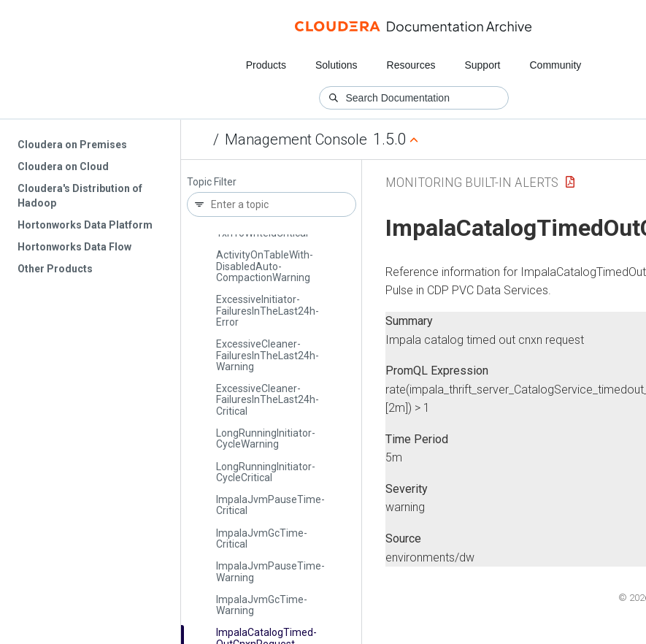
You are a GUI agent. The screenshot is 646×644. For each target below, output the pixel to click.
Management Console (296, 139)
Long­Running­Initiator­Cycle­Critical (266, 472)
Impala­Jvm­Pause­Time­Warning (270, 571)
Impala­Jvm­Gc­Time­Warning (262, 605)
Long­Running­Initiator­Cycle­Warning (266, 438)
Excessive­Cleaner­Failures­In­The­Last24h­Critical (268, 400)
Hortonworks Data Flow (74, 247)
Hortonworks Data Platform (85, 225)
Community (556, 65)
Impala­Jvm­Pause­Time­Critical (270, 505)
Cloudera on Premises (72, 145)
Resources (411, 65)
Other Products (55, 269)
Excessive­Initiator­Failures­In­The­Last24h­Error (268, 311)
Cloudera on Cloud (63, 166)
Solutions (337, 65)
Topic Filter (212, 182)
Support (482, 65)
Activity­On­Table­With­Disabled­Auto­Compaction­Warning (265, 266)
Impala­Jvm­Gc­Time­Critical (262, 538)
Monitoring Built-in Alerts (472, 182)
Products (266, 65)
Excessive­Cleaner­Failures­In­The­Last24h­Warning (268, 355)
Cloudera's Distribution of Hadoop (80, 196)
